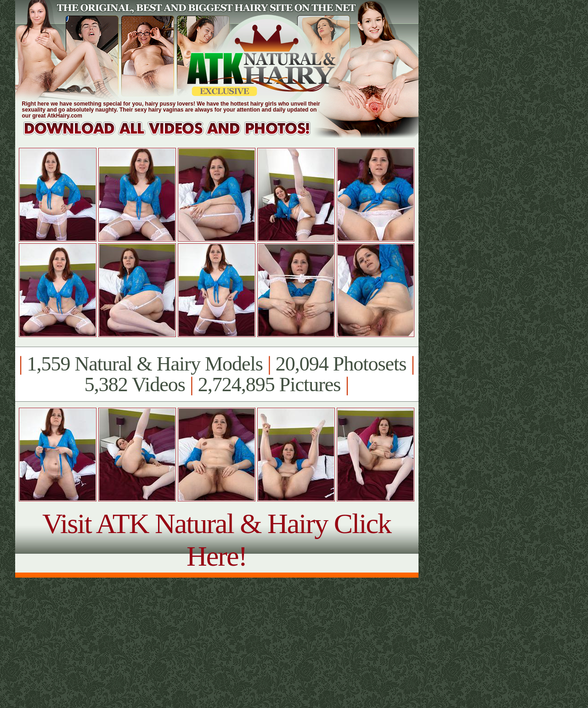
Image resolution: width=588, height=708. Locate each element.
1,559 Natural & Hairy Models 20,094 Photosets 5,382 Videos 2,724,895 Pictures (217, 374)
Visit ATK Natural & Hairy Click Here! (217, 540)
